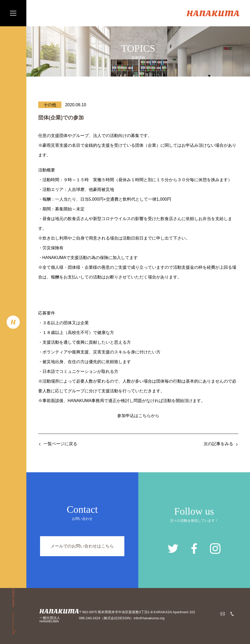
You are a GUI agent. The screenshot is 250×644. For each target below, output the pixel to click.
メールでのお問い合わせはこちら (82, 546)
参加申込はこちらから (138, 416)
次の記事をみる (218, 444)
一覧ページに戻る (60, 444)
